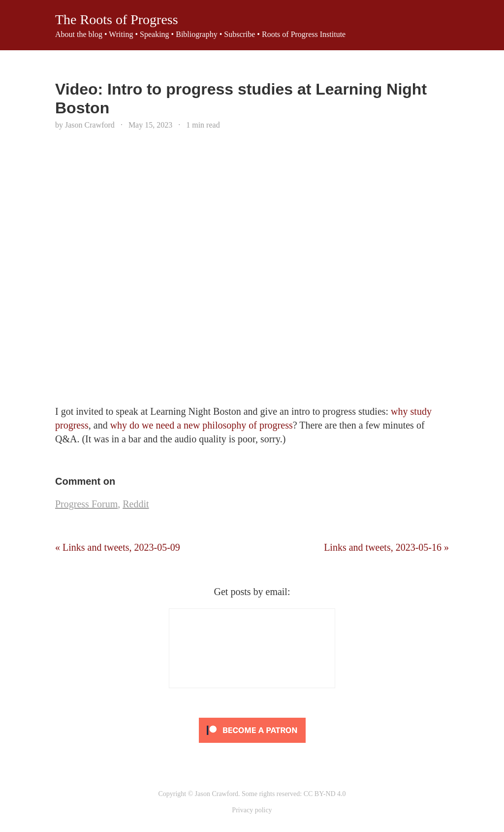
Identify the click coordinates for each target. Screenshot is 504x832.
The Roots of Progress (117, 19)
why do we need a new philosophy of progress (202, 425)
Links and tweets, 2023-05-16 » (386, 547)
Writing (121, 34)
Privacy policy (252, 810)
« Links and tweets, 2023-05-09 (118, 547)
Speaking (155, 34)
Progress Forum (86, 504)
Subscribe (239, 34)
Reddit (136, 504)
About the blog (79, 34)
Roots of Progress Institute (304, 34)
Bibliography (196, 34)
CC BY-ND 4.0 (325, 794)
